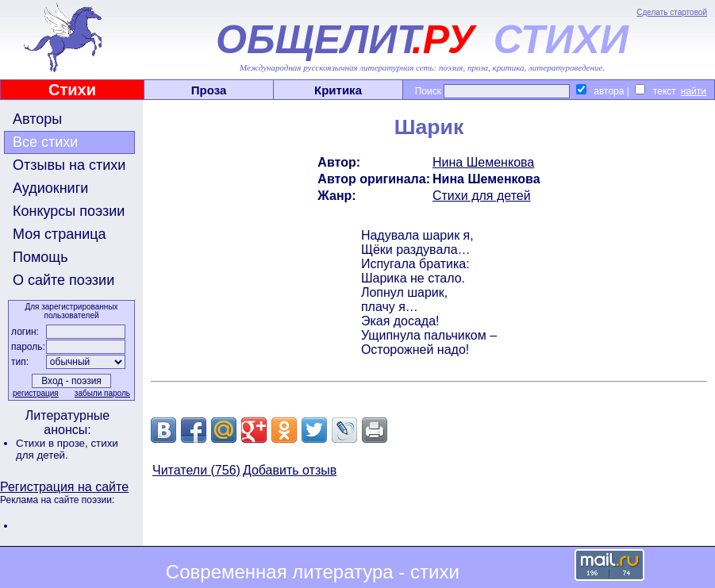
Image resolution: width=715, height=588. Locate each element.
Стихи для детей (482, 196)
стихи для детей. (67, 449)
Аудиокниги (50, 188)
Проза (209, 90)
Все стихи (45, 142)
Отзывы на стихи (69, 165)
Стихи (72, 90)
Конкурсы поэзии (69, 211)
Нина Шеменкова (483, 162)
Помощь (40, 257)
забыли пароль (102, 393)
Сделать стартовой (672, 12)
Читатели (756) (196, 470)
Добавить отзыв (290, 470)
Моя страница (60, 234)
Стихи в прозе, (53, 443)
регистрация (36, 393)
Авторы (37, 119)
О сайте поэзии (63, 280)
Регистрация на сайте (64, 487)
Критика (338, 90)
